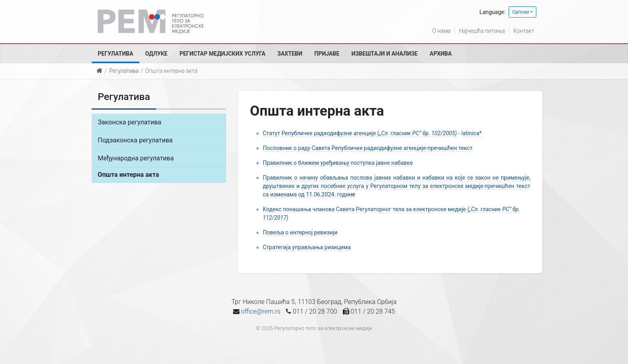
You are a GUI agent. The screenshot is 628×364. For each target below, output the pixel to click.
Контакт (524, 31)
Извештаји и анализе (384, 54)
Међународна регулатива (136, 158)
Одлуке (157, 54)
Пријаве (327, 54)
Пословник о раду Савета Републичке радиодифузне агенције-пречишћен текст (368, 148)
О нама (441, 31)
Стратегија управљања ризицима (307, 247)
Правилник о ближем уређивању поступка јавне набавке (338, 163)
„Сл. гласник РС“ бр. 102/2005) (418, 133)
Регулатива (116, 54)
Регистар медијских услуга (222, 54)
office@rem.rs (261, 311)
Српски (521, 12)
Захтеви (290, 54)
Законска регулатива (130, 122)
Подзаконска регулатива (135, 140)
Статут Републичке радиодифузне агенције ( (321, 133)
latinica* (472, 133)
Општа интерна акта (128, 175)
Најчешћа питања (482, 31)
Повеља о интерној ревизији (300, 232)
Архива (441, 54)
